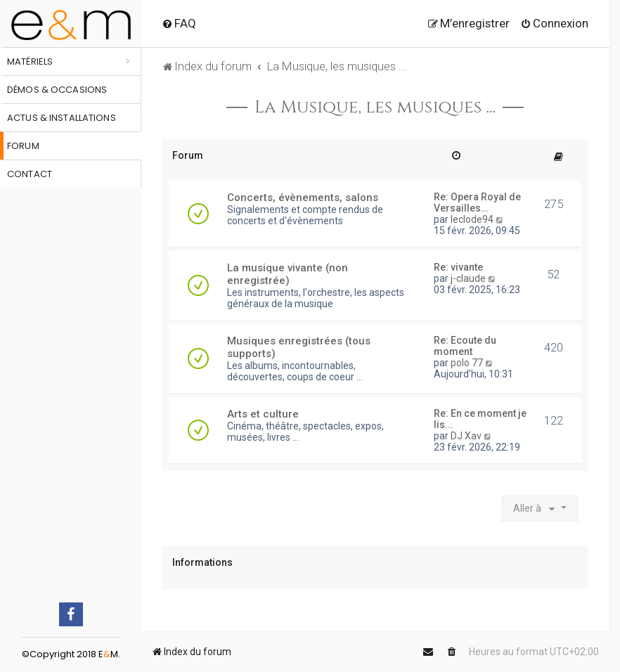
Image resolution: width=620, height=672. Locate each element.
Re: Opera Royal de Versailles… (477, 202)
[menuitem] (179, 23)
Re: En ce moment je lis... (480, 419)
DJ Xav (466, 436)
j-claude (468, 278)
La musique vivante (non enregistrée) (288, 274)
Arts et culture (263, 414)
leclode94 (472, 219)
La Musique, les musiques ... (375, 108)
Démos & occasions (57, 90)
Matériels (30, 62)
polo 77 (467, 363)
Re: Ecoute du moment (465, 346)
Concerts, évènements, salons (303, 198)
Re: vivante (458, 267)
